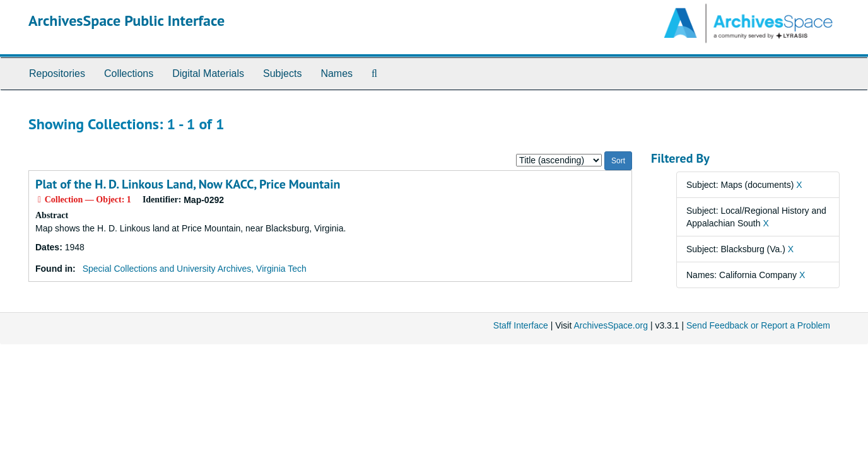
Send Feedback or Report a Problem (758, 325)
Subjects (282, 73)
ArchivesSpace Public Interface (126, 20)
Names (337, 73)
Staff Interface (521, 325)
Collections (129, 73)
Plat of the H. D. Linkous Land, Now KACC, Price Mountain (188, 184)
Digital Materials (208, 73)
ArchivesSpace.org (611, 325)
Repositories (57, 73)
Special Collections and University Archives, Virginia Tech (195, 269)
